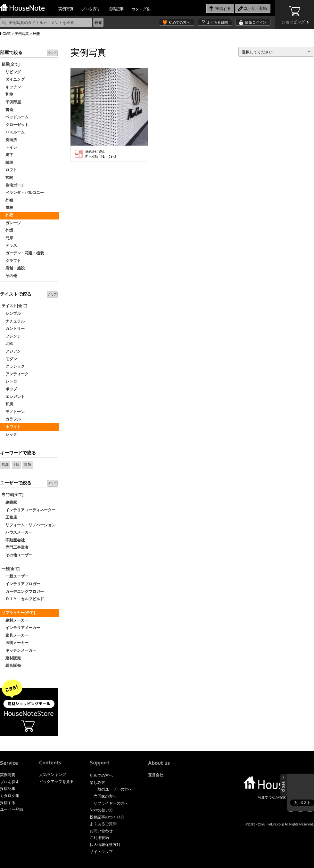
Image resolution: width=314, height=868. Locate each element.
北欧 (7, 344)
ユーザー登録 (12, 809)
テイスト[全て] (14, 306)
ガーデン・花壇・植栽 (23, 253)
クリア (52, 53)
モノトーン (13, 412)
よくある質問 (217, 22)
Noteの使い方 (101, 810)
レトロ (9, 381)
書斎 (7, 110)
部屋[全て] (11, 64)
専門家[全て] (12, 495)
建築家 (9, 502)
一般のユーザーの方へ (113, 789)
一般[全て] (11, 569)
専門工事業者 (15, 547)
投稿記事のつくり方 (107, 817)
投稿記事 (116, 9)
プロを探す (91, 9)
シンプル (11, 314)
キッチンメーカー (19, 650)
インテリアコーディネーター (29, 510)
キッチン (11, 87)
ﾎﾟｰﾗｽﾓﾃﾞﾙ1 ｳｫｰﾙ (101, 154)
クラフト (11, 261)
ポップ (9, 389)
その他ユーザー (17, 555)
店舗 (5, 465)
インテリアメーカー (21, 628)
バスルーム (13, 132)
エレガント (13, 397)
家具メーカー (15, 635)
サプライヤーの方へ (111, 803)
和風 (7, 404)
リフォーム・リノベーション (29, 525)
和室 (7, 94)
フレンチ (11, 336)
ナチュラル (13, 321)
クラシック (13, 366)
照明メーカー (15, 643)
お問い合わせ (101, 831)
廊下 (7, 155)
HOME (5, 34)
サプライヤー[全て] (18, 613)
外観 (7, 200)
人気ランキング (53, 775)
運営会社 (156, 775)
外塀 (7, 230)
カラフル (11, 419)
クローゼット (15, 125)
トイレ (9, 147)
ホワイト (11, 427)
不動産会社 (13, 540)
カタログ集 (141, 9)
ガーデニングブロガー (23, 592)
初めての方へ (179, 22)
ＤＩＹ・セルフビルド (23, 599)
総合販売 (11, 665)
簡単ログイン (256, 22)
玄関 (7, 178)
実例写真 (66, 9)
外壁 (7, 215)
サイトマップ (101, 852)
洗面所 (9, 140)
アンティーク (15, 374)
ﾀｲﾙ (16, 465)
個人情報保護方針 (105, 845)
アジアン (11, 351)
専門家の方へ (105, 796)
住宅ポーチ (13, 185)
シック (9, 434)
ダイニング (13, 79)
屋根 (7, 208)
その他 (9, 276)
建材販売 (11, 658)
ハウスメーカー (17, 532)
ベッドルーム (15, 117)
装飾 (28, 465)
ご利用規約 (99, 838)
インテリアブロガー (21, 584)
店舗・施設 (13, 268)
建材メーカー (15, 620)
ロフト (9, 170)
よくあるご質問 (103, 824)
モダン (9, 359)
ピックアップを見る (56, 782)
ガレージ (11, 223)
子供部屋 (11, 102)
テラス (9, 245)
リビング (11, 72)
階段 (7, 163)
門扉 (7, 238)
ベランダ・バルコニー (23, 193)
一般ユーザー (15, 576)
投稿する (8, 803)
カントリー (13, 329)
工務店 (9, 517)
